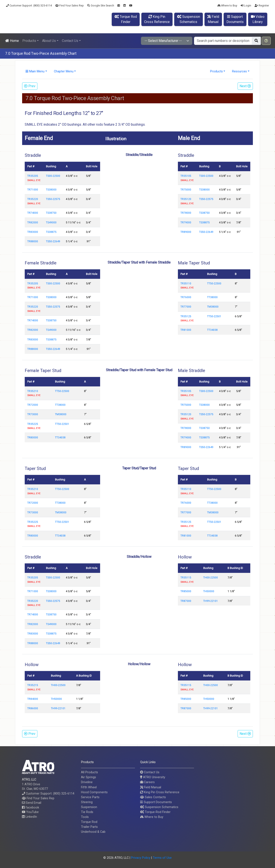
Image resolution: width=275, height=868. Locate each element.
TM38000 (213, 307)
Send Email (32, 803)
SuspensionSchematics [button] (189, 19)
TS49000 (51, 223)
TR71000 (33, 190)
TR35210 (33, 391)
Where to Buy (227, 5)
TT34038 (212, 330)
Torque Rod (89, 822)
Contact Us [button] (70, 41)
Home (12, 41)
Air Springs (89, 777)
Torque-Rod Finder (155, 812)
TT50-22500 (214, 284)
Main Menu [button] (35, 71)
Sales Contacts (153, 797)
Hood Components (94, 792)
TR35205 (33, 176)
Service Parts (90, 797)
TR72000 (33, 405)
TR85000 (186, 591)
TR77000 (186, 307)
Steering (87, 802)
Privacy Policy (141, 858)
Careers (147, 782)
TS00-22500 (53, 176)
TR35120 (186, 199)
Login (246, 5)
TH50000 (209, 591)
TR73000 (33, 414)
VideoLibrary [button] (258, 19)
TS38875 (51, 232)
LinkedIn (29, 817)
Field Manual (151, 787)
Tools (85, 817)
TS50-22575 (53, 199)
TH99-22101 (211, 601)
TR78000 (186, 213)
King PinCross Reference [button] (157, 19)
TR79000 (186, 223)
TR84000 (33, 699)
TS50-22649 (53, 241)
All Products (89, 772)
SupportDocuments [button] (235, 19)
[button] (266, 41)
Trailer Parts (89, 827)
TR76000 (186, 297)
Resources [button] (239, 71)
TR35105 (186, 176)
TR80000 (33, 438)
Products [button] (29, 41)
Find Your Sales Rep (70, 5)
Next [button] (245, 86)
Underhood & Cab (93, 832)
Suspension (89, 807)
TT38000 (212, 297)
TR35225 (33, 424)
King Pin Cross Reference (160, 792)
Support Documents (156, 802)
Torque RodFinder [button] (126, 19)
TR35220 (33, 199)
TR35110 (186, 284)
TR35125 (186, 316)
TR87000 (186, 601)
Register (262, 5)
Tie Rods (87, 812)
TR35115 (186, 578)
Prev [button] (30, 86)
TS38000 (51, 190)
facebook (31, 808)
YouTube (30, 812)
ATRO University (153, 777)
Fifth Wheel (89, 787)
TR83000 (33, 232)
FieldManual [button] (213, 19)
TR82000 (33, 223)
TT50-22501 (214, 316)
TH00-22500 (211, 578)
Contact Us (150, 772)
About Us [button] (49, 41)
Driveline (87, 782)
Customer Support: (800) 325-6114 (29, 5)
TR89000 (186, 232)
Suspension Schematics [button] (159, 807)
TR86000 (33, 708)
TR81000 (186, 330)
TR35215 (33, 685)
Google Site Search (101, 5)
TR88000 (33, 241)
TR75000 (186, 190)
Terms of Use (162, 858)
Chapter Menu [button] (64, 71)
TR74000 (33, 213)
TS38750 (51, 213)
